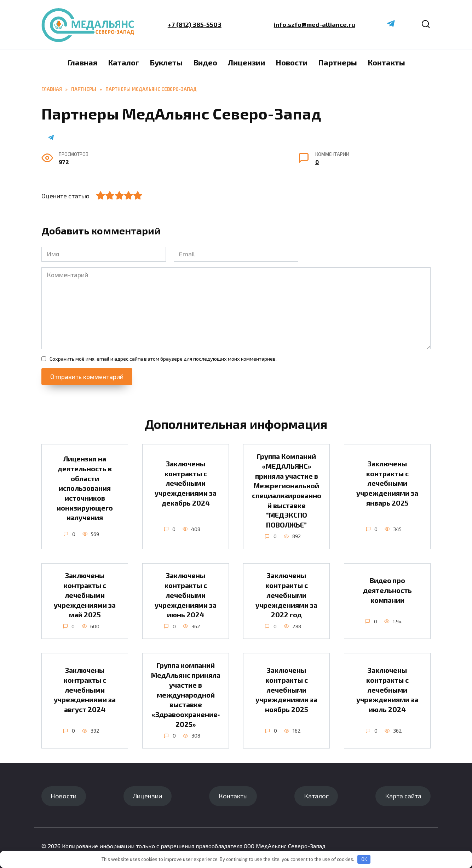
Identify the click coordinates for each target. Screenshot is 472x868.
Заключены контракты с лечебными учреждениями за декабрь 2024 (186, 483)
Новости (292, 62)
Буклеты (166, 62)
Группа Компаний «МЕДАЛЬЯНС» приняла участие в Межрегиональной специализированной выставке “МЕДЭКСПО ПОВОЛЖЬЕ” (287, 490)
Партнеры (338, 62)
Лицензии (246, 62)
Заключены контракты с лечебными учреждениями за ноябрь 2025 (286, 690)
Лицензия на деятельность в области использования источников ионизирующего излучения (85, 488)
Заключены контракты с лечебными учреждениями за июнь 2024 (186, 595)
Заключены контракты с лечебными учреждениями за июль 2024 (387, 690)
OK (364, 859)
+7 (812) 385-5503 (195, 24)
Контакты (386, 62)
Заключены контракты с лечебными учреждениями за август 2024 (85, 690)
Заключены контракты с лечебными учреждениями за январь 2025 (387, 483)
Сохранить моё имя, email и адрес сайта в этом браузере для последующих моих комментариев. (163, 359)
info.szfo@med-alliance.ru (314, 24)
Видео (205, 62)
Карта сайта (403, 796)
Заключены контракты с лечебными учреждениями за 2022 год (286, 595)
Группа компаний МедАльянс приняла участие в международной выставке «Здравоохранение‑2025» (186, 695)
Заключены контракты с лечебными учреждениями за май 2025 (85, 595)
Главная (82, 62)
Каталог (123, 62)
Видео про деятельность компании (387, 590)
